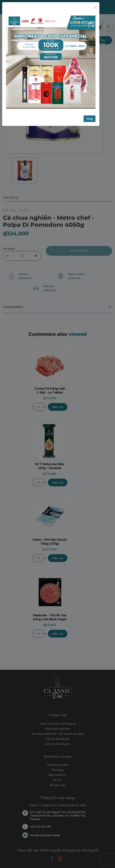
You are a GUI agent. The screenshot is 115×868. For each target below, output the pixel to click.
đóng (90, 119)
